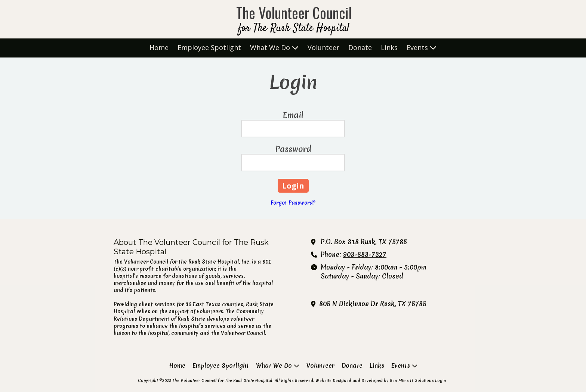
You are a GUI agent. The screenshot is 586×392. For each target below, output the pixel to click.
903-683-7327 (365, 255)
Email (293, 115)
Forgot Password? (293, 203)
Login (441, 380)
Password (293, 149)
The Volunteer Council (294, 13)
